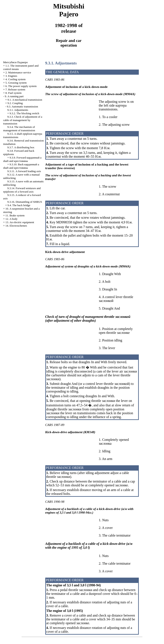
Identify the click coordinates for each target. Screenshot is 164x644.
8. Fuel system (13, 93)
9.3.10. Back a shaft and (21, 166)
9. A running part (14, 96)
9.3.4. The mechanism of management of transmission (19, 129)
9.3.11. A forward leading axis (24, 171)
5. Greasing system (16, 83)
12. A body (11, 219)
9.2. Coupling (15, 103)
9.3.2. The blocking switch (24, 113)
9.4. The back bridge (19, 205)
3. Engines (11, 76)
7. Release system (15, 89)
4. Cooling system (15, 79)
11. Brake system (15, 215)
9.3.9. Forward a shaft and (22, 159)
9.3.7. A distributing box (21, 147)
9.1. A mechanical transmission (25, 100)
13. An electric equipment (20, 222)
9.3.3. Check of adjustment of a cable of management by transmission (23, 120)
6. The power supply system (21, 86)
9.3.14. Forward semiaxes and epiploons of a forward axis (22, 190)
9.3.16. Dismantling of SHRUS (25, 202)
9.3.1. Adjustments (18, 110)
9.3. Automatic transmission (22, 106)
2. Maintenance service (18, 72)
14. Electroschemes (16, 226)
